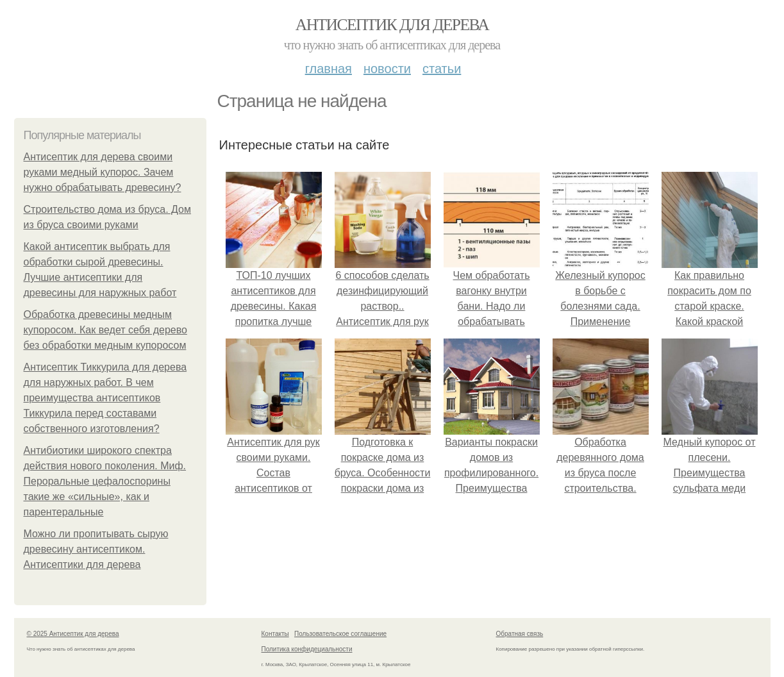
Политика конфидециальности (307, 649)
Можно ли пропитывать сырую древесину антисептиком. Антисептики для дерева (96, 549)
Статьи (442, 69)
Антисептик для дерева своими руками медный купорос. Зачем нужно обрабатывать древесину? (103, 172)
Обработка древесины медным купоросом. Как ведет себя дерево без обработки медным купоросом (105, 330)
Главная (329, 69)
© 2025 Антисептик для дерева (73, 634)
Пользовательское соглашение (340, 634)
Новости (387, 69)
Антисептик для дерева (392, 25)
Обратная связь (520, 634)
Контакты (275, 634)
